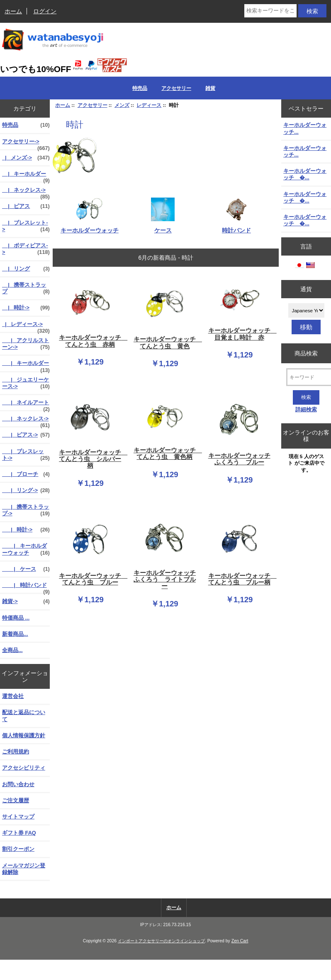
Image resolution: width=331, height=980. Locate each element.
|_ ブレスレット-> (26, 226)
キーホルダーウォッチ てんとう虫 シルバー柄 (91, 459)
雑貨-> (26, 601)
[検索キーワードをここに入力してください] (270, 11)
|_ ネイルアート (26, 405)
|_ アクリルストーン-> (26, 344)
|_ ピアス (26, 206)
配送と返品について (24, 716)
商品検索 (306, 353)
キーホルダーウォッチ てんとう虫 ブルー (91, 579)
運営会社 (13, 696)
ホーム (13, 11)
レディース (149, 105)
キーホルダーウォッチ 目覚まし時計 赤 (241, 334)
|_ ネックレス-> (26, 192)
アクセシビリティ (24, 768)
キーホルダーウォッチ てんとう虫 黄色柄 (166, 454)
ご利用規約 (16, 752)
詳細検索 (306, 409)
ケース (163, 227)
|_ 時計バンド (26, 587)
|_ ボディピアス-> (26, 249)
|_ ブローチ (26, 474)
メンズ (122, 105)
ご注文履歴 (16, 800)
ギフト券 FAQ (19, 833)
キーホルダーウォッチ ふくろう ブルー (239, 459)
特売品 (140, 88)
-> (26, 144)
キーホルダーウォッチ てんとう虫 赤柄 (91, 341)
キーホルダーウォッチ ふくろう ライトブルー (165, 579)
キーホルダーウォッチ (90, 227)
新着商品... (15, 634)
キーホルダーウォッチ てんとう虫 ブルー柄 (241, 579)
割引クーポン (18, 849)
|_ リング (26, 269)
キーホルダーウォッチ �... (305, 174)
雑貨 (210, 88)
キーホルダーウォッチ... (305, 128)
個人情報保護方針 (24, 735)
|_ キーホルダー (26, 176)
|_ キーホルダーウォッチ (26, 549)
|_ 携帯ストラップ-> (26, 510)
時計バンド (236, 227)
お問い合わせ (18, 784)
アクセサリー (92, 105)
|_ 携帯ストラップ (26, 288)
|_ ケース (26, 569)
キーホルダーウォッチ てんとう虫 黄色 (166, 343)
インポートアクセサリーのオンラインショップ (161, 941)
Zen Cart (240, 941)
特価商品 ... (16, 618)
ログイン (45, 11)
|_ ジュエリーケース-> (26, 383)
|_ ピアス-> (26, 435)
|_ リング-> (26, 490)
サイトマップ (18, 817)
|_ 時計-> (26, 308)
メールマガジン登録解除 (24, 869)
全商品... (12, 650)
